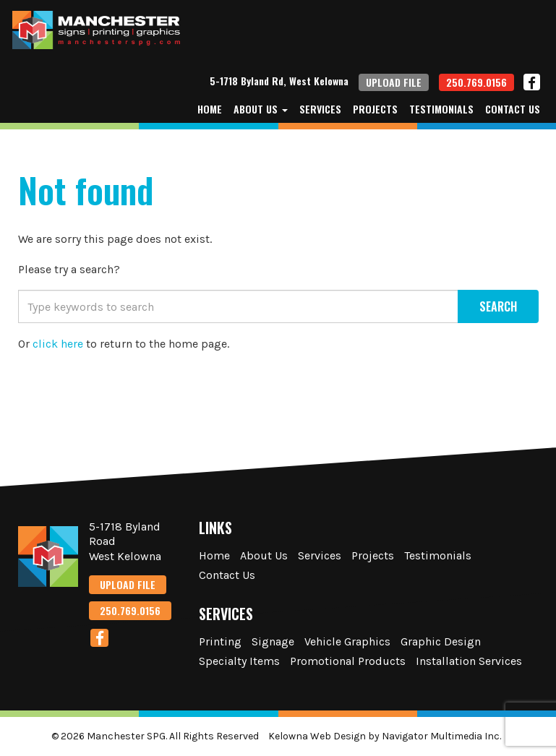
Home (210, 109)
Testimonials (441, 109)
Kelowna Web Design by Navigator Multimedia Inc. (385, 736)
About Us (261, 109)
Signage (273, 641)
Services (320, 109)
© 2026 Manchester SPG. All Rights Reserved (155, 736)
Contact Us (513, 109)
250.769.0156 (476, 82)
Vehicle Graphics (347, 641)
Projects (375, 109)
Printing (220, 641)
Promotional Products (348, 661)
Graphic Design (441, 641)
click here (58, 344)
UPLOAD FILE (394, 82)
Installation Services (469, 661)
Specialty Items (239, 661)
